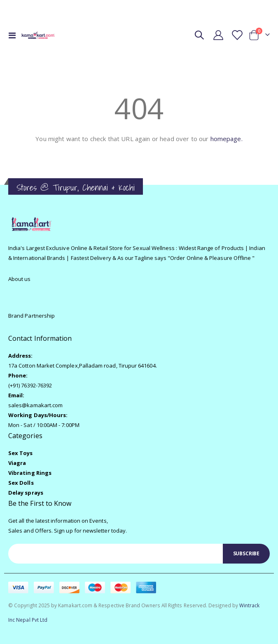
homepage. (227, 139)
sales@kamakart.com (35, 405)
